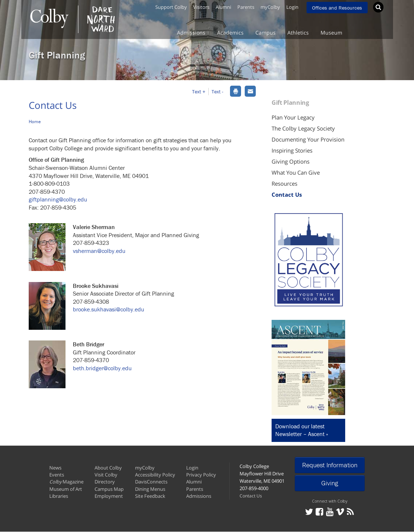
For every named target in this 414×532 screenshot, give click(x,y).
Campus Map (109, 489)
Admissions (191, 33)
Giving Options (291, 161)
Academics (230, 33)
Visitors (201, 7)
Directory (105, 482)
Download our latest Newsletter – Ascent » (302, 430)
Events (57, 475)
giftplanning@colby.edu (58, 199)
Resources (284, 183)
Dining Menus (150, 489)
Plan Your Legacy (293, 117)
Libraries (59, 496)
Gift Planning (57, 55)
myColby (270, 7)
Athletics (298, 33)
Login (292, 7)
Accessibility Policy (155, 475)
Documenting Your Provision (308, 139)
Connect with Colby (330, 501)
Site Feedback (150, 496)
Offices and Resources (337, 8)
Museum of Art (66, 489)
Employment (109, 496)
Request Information (330, 465)
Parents (246, 7)
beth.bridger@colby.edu (102, 368)
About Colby (108, 468)
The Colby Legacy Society (303, 128)
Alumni (223, 7)
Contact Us (287, 194)
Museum (331, 33)
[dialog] (236, 90)
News (55, 468)
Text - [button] (217, 92)
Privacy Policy (201, 475)
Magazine (66, 482)
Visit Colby (106, 475)
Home (35, 122)
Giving (330, 483)
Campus (266, 33)
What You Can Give (296, 172)
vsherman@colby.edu (99, 251)
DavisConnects (151, 482)
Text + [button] (199, 92)
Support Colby (171, 7)
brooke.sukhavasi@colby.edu (109, 309)
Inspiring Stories (292, 150)
